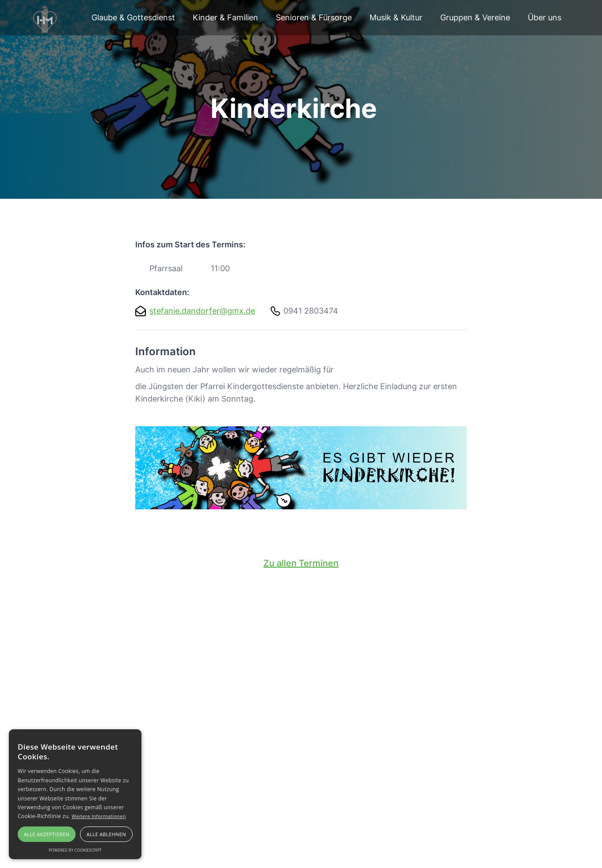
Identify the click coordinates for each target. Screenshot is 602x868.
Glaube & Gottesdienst (133, 17)
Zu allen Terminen (301, 563)
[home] (46, 18)
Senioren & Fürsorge (314, 17)
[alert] (75, 794)
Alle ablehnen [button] (106, 834)
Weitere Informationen (99, 816)
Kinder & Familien (225, 17)
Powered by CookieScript (75, 850)
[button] (133, 18)
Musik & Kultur (396, 17)
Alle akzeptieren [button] (47, 834)
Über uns (545, 17)
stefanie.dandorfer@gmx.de (202, 311)
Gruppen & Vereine (475, 17)
